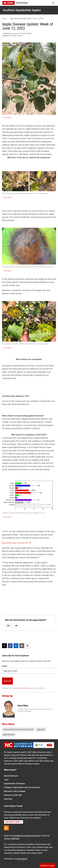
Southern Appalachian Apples (22, 10)
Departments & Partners (15, 784)
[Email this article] (22, 646)
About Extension (11, 776)
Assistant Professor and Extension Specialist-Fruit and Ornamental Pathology (35, 710)
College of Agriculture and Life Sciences (22, 787)
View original (7, 118)
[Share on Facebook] (10, 646)
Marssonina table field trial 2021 (15, 543)
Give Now (8, 799)
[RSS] (6, 828)
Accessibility (22, 859)
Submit (7, 681)
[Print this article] (27, 646)
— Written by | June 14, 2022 (17, 34)
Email (5, 666)
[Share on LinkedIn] (16, 646)
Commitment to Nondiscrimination (26, 836)
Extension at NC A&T (13, 795)
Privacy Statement (12, 839)
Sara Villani (16, 34)
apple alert (41, 729)
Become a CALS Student (15, 791)
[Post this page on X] (4, 646)
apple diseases (9, 735)
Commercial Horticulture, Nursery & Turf (18, 729)
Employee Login (47, 866)
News (4, 19)
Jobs (6, 780)
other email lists (23, 688)
